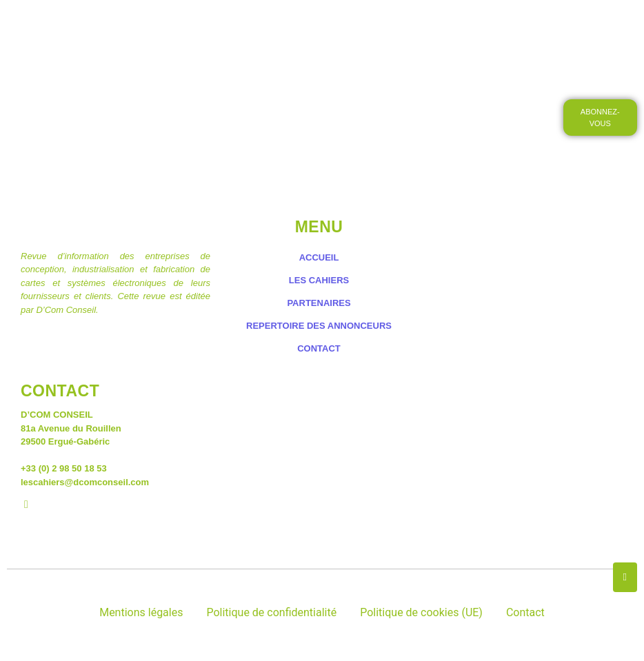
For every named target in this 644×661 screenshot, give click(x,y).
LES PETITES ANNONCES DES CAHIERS (368, 26)
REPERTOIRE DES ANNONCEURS (319, 326)
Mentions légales (141, 612)
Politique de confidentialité (271, 612)
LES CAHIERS (221, 26)
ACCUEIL (144, 26)
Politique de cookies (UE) (421, 612)
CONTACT (302, 65)
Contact (525, 612)
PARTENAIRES (319, 303)
